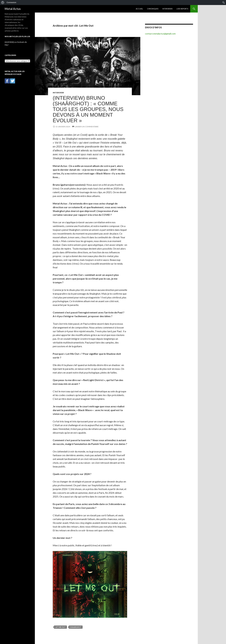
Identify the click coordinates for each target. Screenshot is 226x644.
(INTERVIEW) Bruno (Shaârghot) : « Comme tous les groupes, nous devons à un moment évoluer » (88, 109)
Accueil (139, 9)
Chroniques (153, 9)
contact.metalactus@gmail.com (160, 34)
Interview (58, 93)
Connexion (11, 2)
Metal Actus (13, 9)
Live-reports (182, 9)
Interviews (167, 9)
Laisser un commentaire (87, 127)
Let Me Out (61, 627)
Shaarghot (76, 627)
